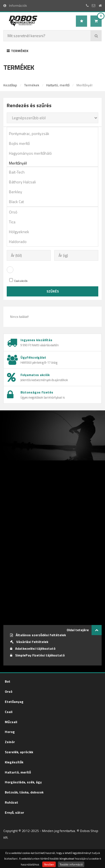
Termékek (17, 51)
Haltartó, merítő (58, 85)
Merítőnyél (54, 163)
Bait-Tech (54, 172)
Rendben (49, 864)
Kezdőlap (10, 85)
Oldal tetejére (84, 630)
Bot (8, 681)
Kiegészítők (14, 762)
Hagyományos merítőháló (54, 153)
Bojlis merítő (54, 143)
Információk (15, 5)
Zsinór (10, 742)
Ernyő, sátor (14, 812)
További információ (71, 864)
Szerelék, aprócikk (19, 752)
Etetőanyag (14, 702)
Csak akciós (18, 281)
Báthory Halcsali (54, 182)
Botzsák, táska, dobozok (24, 792)
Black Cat (54, 202)
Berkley (54, 192)
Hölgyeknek (54, 232)
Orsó (54, 212)
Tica (54, 222)
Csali (9, 712)
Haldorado (54, 241)
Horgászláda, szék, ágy (23, 782)
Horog (10, 732)
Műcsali (11, 722)
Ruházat (11, 802)
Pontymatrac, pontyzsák (54, 133)
